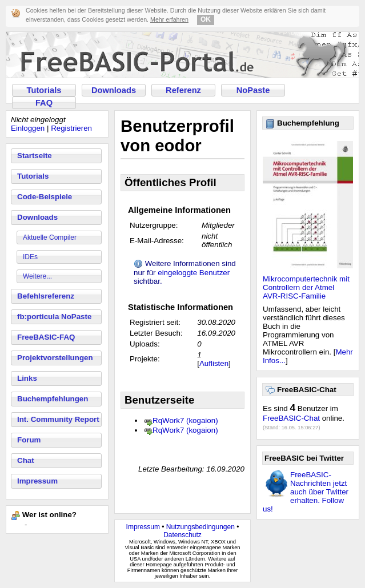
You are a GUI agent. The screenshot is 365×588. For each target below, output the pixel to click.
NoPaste (253, 90)
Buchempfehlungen (53, 399)
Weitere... (37, 276)
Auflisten (214, 363)
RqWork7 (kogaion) (185, 420)
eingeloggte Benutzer (194, 273)
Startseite (35, 156)
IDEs (30, 257)
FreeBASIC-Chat (291, 418)
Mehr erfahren (169, 19)
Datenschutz (182, 535)
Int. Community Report (58, 419)
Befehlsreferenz (46, 296)
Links (27, 378)
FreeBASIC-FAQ (46, 337)
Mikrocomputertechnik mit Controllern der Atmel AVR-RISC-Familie (306, 287)
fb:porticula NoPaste (54, 317)
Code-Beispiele (45, 197)
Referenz (183, 90)
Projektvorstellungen (55, 358)
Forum (29, 440)
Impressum (37, 481)
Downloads (114, 90)
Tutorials (44, 90)
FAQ (44, 103)
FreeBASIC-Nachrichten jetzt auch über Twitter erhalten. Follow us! (306, 492)
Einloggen (28, 128)
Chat (26, 460)
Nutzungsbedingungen (200, 527)
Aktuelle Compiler (50, 237)
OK (206, 19)
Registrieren (71, 128)
